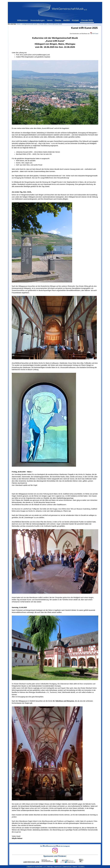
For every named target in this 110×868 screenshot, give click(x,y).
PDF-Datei (95, 34)
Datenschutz (67, 867)
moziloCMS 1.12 (40, 867)
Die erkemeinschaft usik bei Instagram (55, 849)
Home (19, 24)
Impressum (58, 867)
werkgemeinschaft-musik (30, 24)
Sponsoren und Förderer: (55, 856)
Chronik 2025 (43, 24)
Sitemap (50, 867)
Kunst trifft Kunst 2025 (55, 24)
